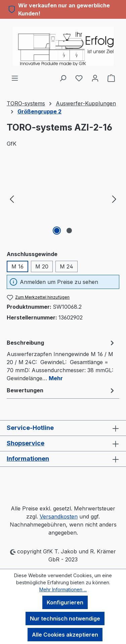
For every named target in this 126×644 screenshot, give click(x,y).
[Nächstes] (114, 199)
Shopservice (26, 443)
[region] (63, 199)
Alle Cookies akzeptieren (65, 635)
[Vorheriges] (12, 199)
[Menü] (15, 78)
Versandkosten (59, 516)
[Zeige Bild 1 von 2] (57, 231)
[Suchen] (63, 78)
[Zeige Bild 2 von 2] (69, 231)
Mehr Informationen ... (63, 589)
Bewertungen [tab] (61, 390)
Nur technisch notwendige (65, 618)
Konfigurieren (65, 602)
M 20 (42, 266)
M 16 (17, 266)
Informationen (28, 459)
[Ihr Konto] (95, 78)
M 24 (67, 266)
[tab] (61, 360)
